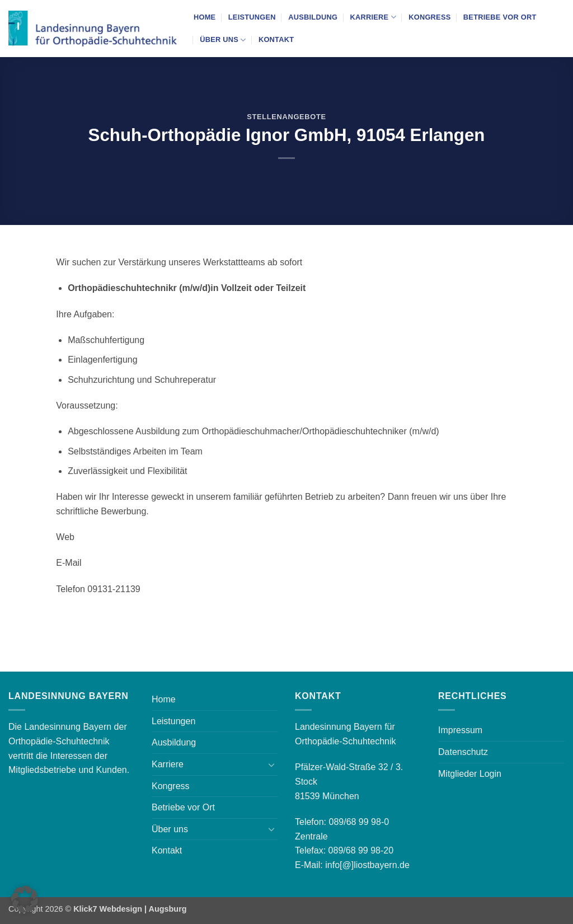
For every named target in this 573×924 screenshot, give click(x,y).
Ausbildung (313, 17)
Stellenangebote (286, 117)
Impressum (460, 730)
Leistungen (252, 17)
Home (205, 17)
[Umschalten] (271, 764)
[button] (25, 899)
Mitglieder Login (470, 774)
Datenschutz (463, 752)
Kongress (429, 17)
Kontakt (276, 39)
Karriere (373, 17)
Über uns (223, 40)
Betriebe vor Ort (500, 17)
